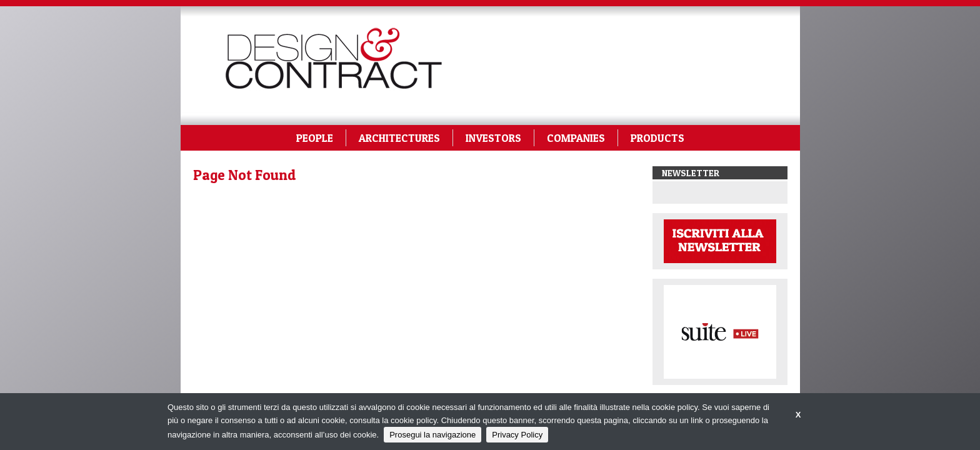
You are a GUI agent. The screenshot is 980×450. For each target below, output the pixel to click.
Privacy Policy (517, 435)
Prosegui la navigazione (432, 435)
